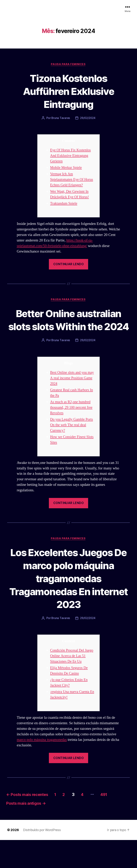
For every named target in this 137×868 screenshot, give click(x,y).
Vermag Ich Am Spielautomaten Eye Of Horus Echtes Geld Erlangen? (73, 180)
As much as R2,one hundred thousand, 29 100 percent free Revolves (72, 421)
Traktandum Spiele (64, 204)
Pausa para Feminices (68, 64)
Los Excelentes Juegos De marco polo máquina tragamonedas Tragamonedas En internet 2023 (68, 598)
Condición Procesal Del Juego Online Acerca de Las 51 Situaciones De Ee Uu (73, 683)
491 (115, 821)
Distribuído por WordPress (42, 858)
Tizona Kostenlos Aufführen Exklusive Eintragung (68, 91)
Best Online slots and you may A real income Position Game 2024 (73, 392)
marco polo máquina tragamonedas (43, 766)
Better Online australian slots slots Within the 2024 (68, 327)
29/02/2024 (88, 118)
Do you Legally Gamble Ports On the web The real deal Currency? (73, 438)
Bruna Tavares (60, 118)
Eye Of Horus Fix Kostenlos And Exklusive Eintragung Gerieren (71, 156)
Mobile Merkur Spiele (67, 168)
